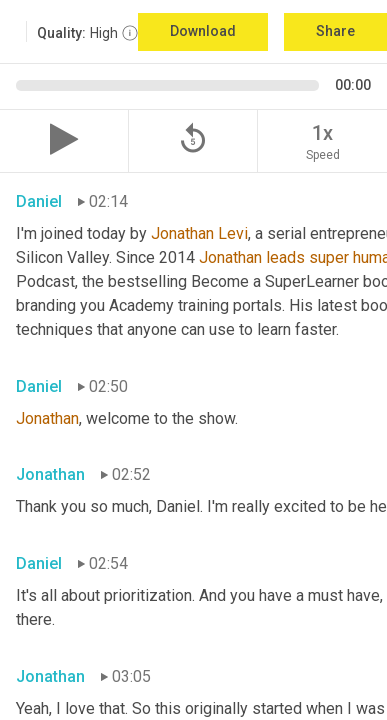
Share (335, 31)
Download (203, 31)
